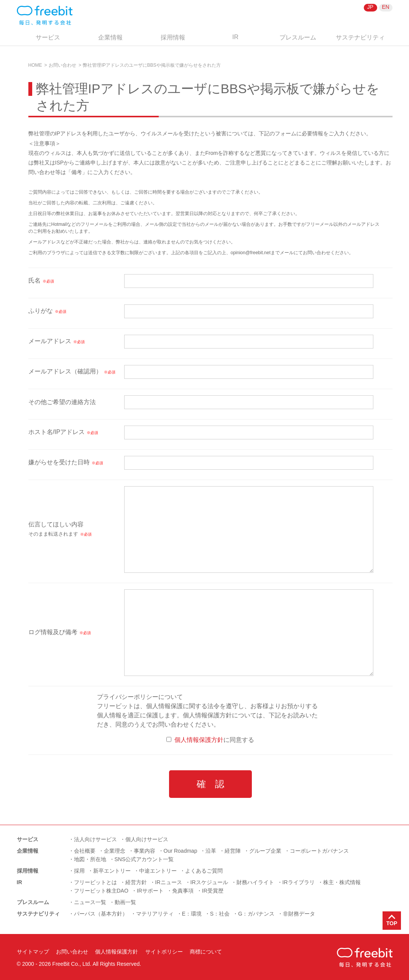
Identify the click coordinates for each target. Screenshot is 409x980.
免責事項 (183, 891)
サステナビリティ (360, 37)
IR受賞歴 (213, 891)
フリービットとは (95, 882)
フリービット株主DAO (101, 891)
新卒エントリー (112, 871)
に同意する (210, 740)
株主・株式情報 (342, 882)
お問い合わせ (62, 65)
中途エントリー (158, 871)
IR (235, 37)
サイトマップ (33, 952)
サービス (48, 37)
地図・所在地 (90, 859)
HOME (35, 65)
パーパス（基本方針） (101, 914)
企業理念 (115, 851)
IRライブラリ (299, 882)
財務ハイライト (255, 882)
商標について (206, 952)
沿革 (211, 851)
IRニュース (169, 882)
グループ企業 (265, 851)
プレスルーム (298, 37)
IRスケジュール (209, 882)
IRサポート (150, 891)
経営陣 (233, 851)
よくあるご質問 (204, 871)
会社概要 (85, 851)
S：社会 (220, 914)
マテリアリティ (155, 914)
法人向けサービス (95, 839)
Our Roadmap (181, 851)
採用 (79, 871)
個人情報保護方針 (199, 740)
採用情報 (173, 37)
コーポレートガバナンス (319, 851)
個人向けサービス (147, 839)
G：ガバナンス (256, 914)
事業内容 (145, 851)
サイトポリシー (164, 952)
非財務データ (299, 914)
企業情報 (110, 37)
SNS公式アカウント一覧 (144, 859)
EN (385, 7)
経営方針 (136, 882)
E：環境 (192, 914)
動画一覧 (125, 902)
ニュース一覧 (90, 902)
